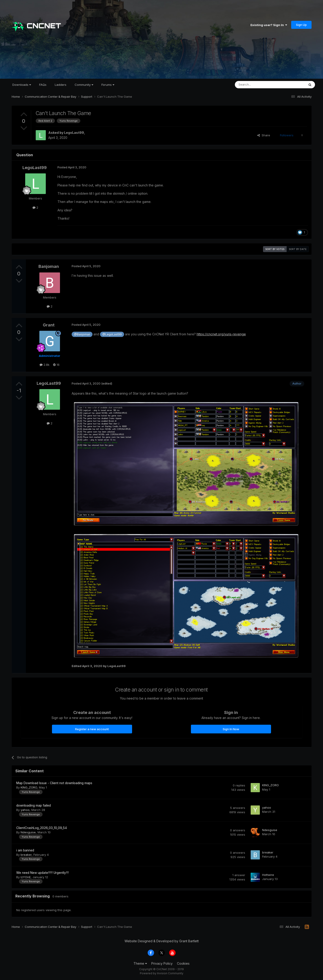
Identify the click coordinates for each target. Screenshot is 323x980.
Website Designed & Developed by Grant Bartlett (162, 941)
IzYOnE (26, 877)
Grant (49, 325)
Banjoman (49, 266)
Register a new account (92, 729)
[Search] (258, 85)
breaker (26, 855)
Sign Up (301, 25)
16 (56, 365)
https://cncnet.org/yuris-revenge (221, 334)
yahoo (25, 810)
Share (264, 135)
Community (84, 85)
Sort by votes (275, 249)
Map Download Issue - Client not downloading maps (54, 783)
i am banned (25, 850)
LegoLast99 (74, 133)
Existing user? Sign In (269, 25)
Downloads (22, 85)
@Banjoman (82, 334)
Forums (108, 85)
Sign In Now (231, 729)
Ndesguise (28, 832)
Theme (140, 963)
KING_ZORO (29, 787)
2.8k (45, 365)
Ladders (61, 85)
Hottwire (268, 875)
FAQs (43, 85)
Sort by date (298, 249)
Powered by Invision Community (162, 973)
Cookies (183, 963)
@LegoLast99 (112, 334)
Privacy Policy (162, 963)
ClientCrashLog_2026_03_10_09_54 (42, 828)
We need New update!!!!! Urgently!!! (42, 873)
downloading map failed (34, 805)
